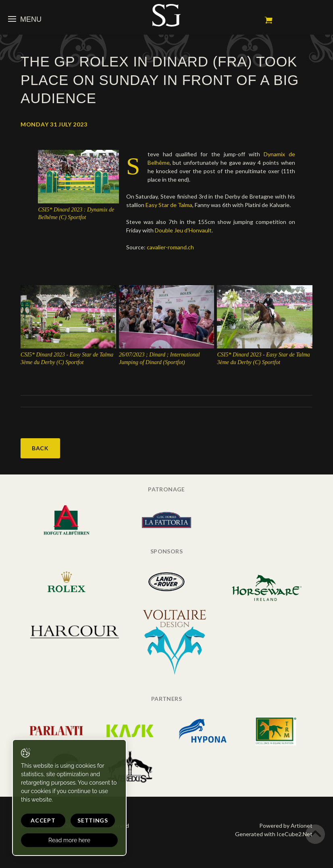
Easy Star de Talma (169, 205)
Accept (43, 820)
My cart (268, 20)
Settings (93, 820)
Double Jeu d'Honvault (183, 230)
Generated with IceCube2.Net (274, 834)
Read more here (69, 840)
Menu (25, 19)
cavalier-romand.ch (170, 247)
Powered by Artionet (286, 826)
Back (40, 448)
